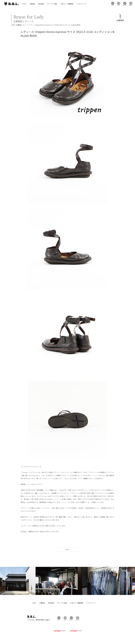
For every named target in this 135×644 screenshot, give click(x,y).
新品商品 (41, 4)
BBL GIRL (131, 4)
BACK (67, 549)
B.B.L (11, 4)
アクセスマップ (81, 4)
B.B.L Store (113, 4)
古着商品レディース (22, 25)
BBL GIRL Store (125, 4)
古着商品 (32, 4)
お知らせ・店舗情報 (67, 4)
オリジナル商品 (52, 4)
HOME (24, 4)
